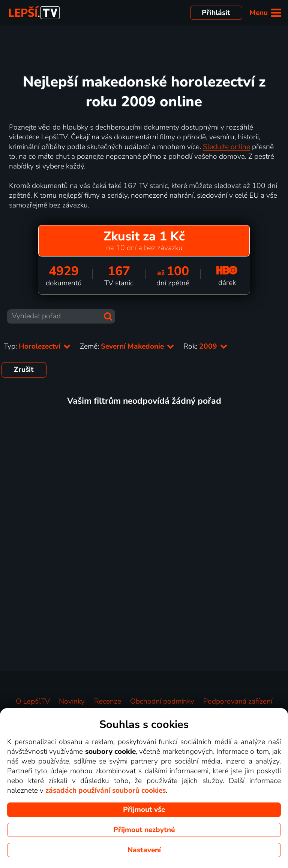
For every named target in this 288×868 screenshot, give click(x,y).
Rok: (205, 346)
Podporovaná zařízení (238, 701)
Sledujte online (226, 147)
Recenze (108, 701)
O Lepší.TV (33, 701)
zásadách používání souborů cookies (106, 790)
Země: (127, 346)
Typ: (37, 346)
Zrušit (24, 370)
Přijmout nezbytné (144, 830)
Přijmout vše (144, 810)
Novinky (72, 701)
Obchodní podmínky (162, 701)
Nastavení (144, 850)
